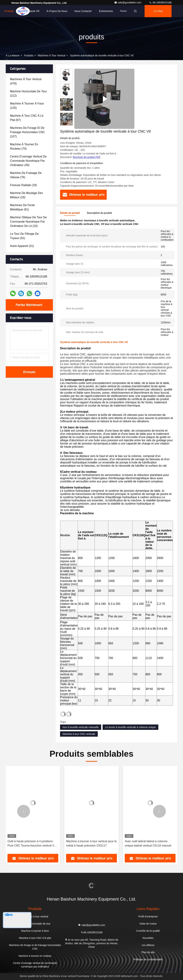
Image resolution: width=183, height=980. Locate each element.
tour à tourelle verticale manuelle (81, 727)
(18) (23, 185)
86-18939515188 (160, 3)
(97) (27, 118)
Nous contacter (83, 11)
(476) (26, 81)
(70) (24, 146)
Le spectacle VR (30, 11)
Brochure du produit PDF (87, 157)
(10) (28, 222)
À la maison (13, 55)
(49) (28, 161)
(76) (26, 175)
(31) (22, 246)
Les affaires (148, 945)
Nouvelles (148, 938)
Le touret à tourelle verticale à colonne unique (130, 727)
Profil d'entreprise (148, 916)
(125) (27, 106)
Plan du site (148, 952)
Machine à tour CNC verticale (79, 734)
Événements (106, 11)
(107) (27, 132)
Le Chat (158, 11)
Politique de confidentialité (148, 959)
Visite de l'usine (148, 924)
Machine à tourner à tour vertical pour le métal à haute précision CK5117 (91, 843)
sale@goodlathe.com (128, 3)
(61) (22, 207)
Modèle (65, 535)
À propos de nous (57, 11)
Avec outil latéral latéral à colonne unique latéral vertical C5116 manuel (148, 843)
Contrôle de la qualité (148, 931)
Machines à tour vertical (51, 55)
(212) (28, 93)
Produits (9, 11)
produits (29, 55)
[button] (66, 124)
